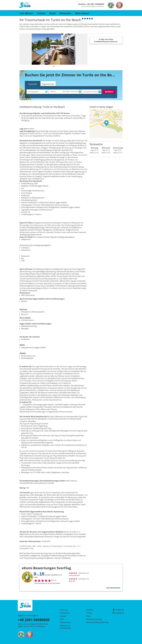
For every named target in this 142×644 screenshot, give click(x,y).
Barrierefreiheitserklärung (95, 622)
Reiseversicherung (94, 619)
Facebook (118, 610)
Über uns (64, 610)
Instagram (118, 613)
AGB (62, 619)
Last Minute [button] (27, 13)
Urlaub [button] (42, 13)
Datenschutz (65, 622)
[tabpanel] (53, 49)
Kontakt (63, 616)
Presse (89, 613)
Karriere (90, 610)
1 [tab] (54, 66)
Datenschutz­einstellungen (66, 627)
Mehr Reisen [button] (83, 13)
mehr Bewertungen (113, 588)
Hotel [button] (53, 13)
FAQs (88, 616)
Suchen (109, 92)
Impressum (65, 613)
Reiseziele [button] (66, 13)
